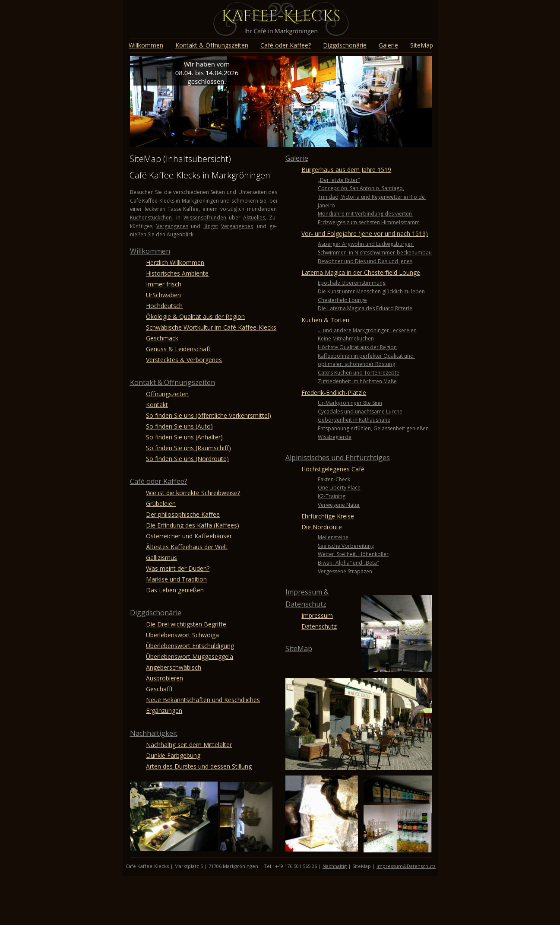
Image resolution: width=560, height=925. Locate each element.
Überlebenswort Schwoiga (182, 635)
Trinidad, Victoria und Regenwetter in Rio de (372, 197)
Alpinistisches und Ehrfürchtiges (338, 458)
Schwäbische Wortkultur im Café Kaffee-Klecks (211, 327)
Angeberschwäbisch (174, 667)
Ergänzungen (164, 710)
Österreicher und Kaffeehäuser (189, 536)
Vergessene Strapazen (345, 571)
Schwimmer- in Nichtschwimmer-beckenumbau (375, 253)
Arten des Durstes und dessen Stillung (199, 766)
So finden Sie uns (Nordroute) (187, 459)
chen (142, 218)
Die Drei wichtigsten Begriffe (186, 624)
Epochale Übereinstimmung (352, 283)
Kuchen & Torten (325, 320)
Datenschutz (306, 604)
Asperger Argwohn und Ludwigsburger (366, 244)
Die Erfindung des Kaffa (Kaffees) (193, 525)
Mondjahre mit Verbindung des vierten (365, 214)
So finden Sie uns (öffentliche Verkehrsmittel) (209, 415)
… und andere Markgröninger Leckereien (367, 330)
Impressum (317, 615)
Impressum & (307, 592)
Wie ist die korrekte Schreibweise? (193, 493)
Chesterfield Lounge (342, 300)
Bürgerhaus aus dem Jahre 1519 (346, 170)
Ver (225, 226)
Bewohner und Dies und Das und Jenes (365, 261)
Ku (133, 218)
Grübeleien (161, 504)
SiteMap (299, 648)
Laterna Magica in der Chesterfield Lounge (361, 272)
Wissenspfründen (205, 218)
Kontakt (157, 405)
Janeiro (326, 205)
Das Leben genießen (175, 590)
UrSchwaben (163, 295)
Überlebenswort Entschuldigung (190, 646)
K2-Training (332, 496)
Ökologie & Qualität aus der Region (195, 316)
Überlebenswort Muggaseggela (190, 656)
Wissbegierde (335, 437)
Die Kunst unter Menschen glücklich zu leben (371, 291)
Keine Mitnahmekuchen (346, 339)
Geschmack (162, 338)
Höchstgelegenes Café (333, 469)
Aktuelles (254, 218)
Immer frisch (164, 284)
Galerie (297, 158)
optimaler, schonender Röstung (356, 364)
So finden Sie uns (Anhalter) (184, 437)
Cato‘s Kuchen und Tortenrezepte (359, 373)
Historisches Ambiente (177, 273)
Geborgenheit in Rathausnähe (354, 420)
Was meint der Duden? (178, 568)
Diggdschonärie (156, 613)
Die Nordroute (322, 527)
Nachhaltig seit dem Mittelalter (189, 745)
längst (211, 226)
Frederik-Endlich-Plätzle (334, 393)
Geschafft (160, 689)
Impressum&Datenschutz (406, 866)
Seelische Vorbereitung (346, 546)
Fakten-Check (334, 479)
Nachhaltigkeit (154, 733)
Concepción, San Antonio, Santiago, (361, 188)
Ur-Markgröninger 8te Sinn (350, 403)
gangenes (241, 226)
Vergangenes (172, 226)
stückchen (160, 218)
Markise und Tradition (176, 579)
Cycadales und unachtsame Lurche (360, 412)
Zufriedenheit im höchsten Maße (357, 381)
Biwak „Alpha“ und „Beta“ (348, 563)
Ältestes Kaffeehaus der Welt (187, 547)
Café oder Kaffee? (159, 481)
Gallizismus (161, 558)
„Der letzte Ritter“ (339, 180)
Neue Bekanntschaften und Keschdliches (203, 700)
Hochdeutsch (164, 306)
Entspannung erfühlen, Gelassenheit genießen (373, 428)
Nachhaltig (335, 866)
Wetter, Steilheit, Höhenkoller (353, 554)
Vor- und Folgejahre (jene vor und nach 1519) (365, 234)
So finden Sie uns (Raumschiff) (188, 448)
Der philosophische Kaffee (183, 514)
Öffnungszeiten (167, 394)
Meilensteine (333, 537)
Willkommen (150, 251)
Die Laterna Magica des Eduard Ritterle (365, 308)
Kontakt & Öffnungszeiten (172, 382)
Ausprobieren (165, 678)
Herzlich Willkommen (175, 262)
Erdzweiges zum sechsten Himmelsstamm (369, 222)
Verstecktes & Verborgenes (184, 360)
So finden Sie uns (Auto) (179, 426)
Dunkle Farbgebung (173, 755)
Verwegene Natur (339, 505)
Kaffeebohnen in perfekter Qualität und (366, 356)
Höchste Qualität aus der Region (357, 347)
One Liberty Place (339, 488)
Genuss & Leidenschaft (178, 349)
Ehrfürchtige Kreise (328, 516)
